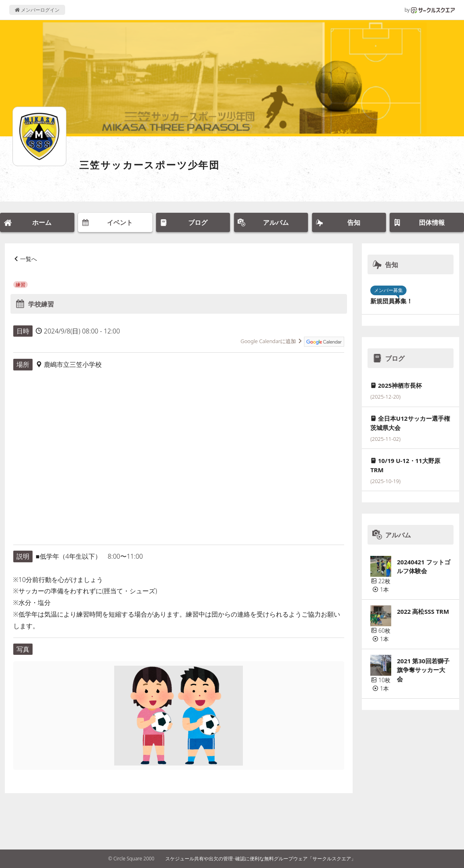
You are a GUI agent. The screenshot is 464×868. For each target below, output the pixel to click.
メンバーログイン (37, 10)
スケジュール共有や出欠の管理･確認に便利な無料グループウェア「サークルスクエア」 (261, 859)
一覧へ (29, 259)
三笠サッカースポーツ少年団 (149, 165)
